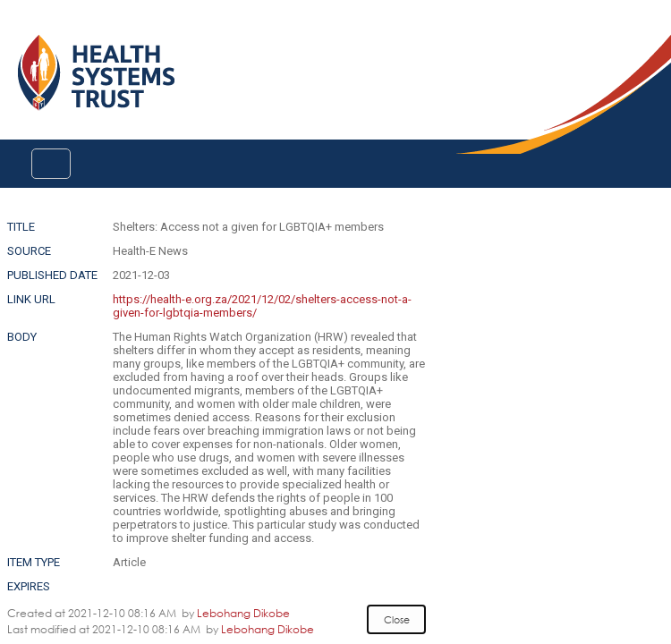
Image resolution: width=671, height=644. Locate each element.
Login (15, 28)
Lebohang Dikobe (243, 613)
